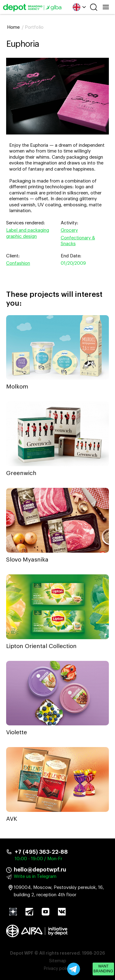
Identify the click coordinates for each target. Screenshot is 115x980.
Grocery (69, 230)
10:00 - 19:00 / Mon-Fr (38, 859)
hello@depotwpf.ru (40, 870)
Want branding (103, 969)
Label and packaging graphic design (28, 233)
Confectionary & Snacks (78, 241)
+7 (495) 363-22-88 (41, 852)
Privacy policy (57, 969)
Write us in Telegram (35, 877)
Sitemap (58, 961)
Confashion (18, 263)
